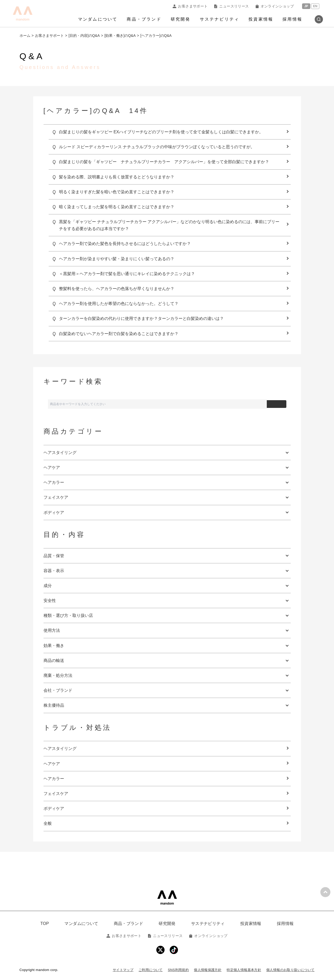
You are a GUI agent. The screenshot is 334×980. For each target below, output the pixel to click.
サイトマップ (123, 970)
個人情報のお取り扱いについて (290, 970)
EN (315, 6)
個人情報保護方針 (208, 970)
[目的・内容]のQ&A (84, 36)
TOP (45, 924)
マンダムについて (98, 19)
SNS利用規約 (178, 970)
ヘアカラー (54, 779)
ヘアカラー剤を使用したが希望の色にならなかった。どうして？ (119, 304)
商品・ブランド (144, 19)
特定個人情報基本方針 (244, 970)
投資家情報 (261, 19)
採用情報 (292, 19)
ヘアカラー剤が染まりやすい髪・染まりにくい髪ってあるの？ (117, 259)
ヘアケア (52, 764)
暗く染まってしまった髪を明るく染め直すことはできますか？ (117, 207)
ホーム (25, 36)
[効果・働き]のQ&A (120, 36)
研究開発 (181, 19)
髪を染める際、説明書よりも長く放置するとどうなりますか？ (117, 177)
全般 (48, 823)
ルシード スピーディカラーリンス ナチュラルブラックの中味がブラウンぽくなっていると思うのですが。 (157, 147)
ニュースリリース (231, 6)
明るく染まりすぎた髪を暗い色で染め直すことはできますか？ (117, 192)
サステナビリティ (220, 19)
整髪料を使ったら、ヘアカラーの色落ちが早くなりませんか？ (117, 289)
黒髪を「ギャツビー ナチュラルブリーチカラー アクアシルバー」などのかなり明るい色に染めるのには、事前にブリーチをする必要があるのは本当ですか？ (169, 225)
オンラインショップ (275, 6)
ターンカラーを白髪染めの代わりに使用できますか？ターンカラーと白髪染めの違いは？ (141, 318)
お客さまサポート (190, 6)
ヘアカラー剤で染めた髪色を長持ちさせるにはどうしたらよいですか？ (125, 244)
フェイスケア (56, 794)
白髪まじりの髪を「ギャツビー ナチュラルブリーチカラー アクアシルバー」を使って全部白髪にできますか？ (164, 162)
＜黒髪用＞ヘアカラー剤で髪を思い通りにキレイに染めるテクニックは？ (127, 274)
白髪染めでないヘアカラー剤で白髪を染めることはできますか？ (119, 334)
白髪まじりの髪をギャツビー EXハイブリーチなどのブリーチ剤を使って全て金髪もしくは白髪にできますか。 (161, 132)
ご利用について (151, 970)
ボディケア (54, 808)
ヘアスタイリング (60, 749)
